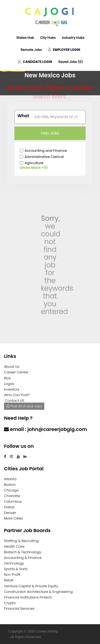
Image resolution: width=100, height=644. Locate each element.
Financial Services (19, 609)
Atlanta (10, 479)
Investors (12, 389)
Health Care (14, 546)
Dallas (9, 507)
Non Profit (12, 575)
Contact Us (18, 440)
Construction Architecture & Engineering (38, 592)
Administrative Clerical (44, 157)
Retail (9, 580)
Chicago (11, 490)
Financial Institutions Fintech (28, 597)
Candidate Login (35, 62)
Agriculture (34, 163)
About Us (12, 367)
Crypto (10, 603)
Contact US (15, 401)
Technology (14, 563)
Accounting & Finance (23, 558)
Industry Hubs (73, 38)
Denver (10, 513)
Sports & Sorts (16, 569)
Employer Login (64, 50)
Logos (9, 384)
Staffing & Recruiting (21, 541)
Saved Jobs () (70, 62)
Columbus (13, 501)
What (23, 116)
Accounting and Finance (46, 151)
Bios (7, 378)
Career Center (16, 372)
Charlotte (12, 496)
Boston (10, 485)
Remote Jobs (31, 50)
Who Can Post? (17, 395)
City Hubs (48, 38)
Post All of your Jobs (24, 406)
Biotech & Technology (23, 552)
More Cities (13, 518)
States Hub (25, 38)
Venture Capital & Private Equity (31, 586)
